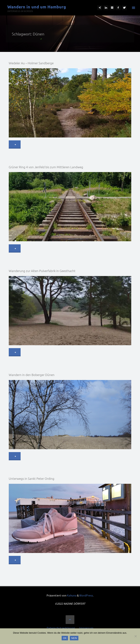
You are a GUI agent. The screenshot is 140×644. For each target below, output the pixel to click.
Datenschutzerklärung (61, 628)
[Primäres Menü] (133, 8)
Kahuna (71, 595)
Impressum (86, 628)
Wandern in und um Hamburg (37, 7)
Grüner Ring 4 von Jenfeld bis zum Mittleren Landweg (46, 167)
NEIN (74, 638)
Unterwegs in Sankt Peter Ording (32, 478)
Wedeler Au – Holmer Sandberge (31, 63)
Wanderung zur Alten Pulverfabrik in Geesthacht (42, 271)
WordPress (86, 595)
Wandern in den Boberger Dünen (32, 375)
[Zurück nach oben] (70, 620)
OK (65, 638)
